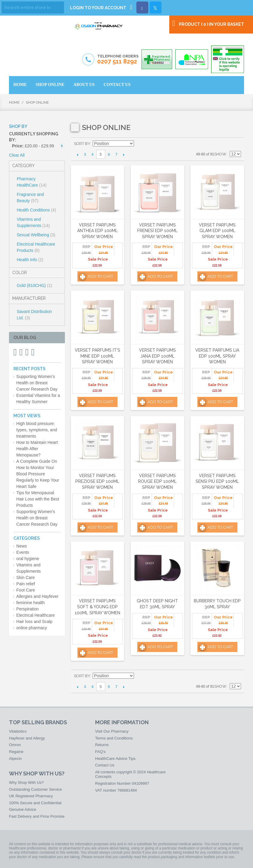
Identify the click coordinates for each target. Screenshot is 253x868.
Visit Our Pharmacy (112, 731)
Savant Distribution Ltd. (34, 315)
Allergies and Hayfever (38, 596)
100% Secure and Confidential (35, 803)
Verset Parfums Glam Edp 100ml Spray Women (217, 231)
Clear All (17, 155)
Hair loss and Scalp (35, 621)
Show (220, 154)
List (237, 144)
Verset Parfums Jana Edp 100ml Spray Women (157, 356)
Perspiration (28, 609)
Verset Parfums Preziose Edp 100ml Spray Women (97, 481)
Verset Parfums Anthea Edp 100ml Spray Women (97, 231)
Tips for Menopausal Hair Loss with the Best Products (38, 499)
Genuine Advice (23, 809)
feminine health (31, 603)
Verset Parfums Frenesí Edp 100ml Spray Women (157, 231)
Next (124, 155)
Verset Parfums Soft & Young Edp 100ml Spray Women (97, 607)
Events (23, 552)
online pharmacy (32, 628)
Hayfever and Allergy (27, 738)
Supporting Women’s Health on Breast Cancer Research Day (37, 383)
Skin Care (26, 577)
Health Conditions (36, 210)
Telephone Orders (118, 60)
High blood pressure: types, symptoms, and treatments (37, 430)
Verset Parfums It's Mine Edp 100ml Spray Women (97, 356)
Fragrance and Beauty (30, 198)
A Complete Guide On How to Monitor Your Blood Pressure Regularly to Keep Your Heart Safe (38, 474)
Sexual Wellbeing (36, 235)
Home (14, 102)
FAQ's (100, 752)
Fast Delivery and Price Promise (37, 816)
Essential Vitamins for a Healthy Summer (38, 399)
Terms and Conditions (114, 738)
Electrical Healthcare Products (36, 247)
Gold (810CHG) (34, 285)
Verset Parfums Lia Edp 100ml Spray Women (217, 356)
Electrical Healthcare (36, 615)
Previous (78, 155)
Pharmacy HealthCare (32, 182)
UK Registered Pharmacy (31, 796)
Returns (102, 745)
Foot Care (26, 590)
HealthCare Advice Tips (115, 759)
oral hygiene (28, 559)
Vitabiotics (18, 731)
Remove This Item (62, 146)
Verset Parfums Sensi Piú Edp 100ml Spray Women (217, 481)
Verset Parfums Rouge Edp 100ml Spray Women (157, 481)
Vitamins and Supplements (33, 222)
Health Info (30, 260)
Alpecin (15, 759)
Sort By (82, 144)
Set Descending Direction (139, 144)
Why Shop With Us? (26, 782)
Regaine (16, 752)
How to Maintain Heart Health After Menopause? (37, 449)
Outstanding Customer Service (35, 789)
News (22, 546)
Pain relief (26, 584)
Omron (15, 745)
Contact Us (105, 765)
